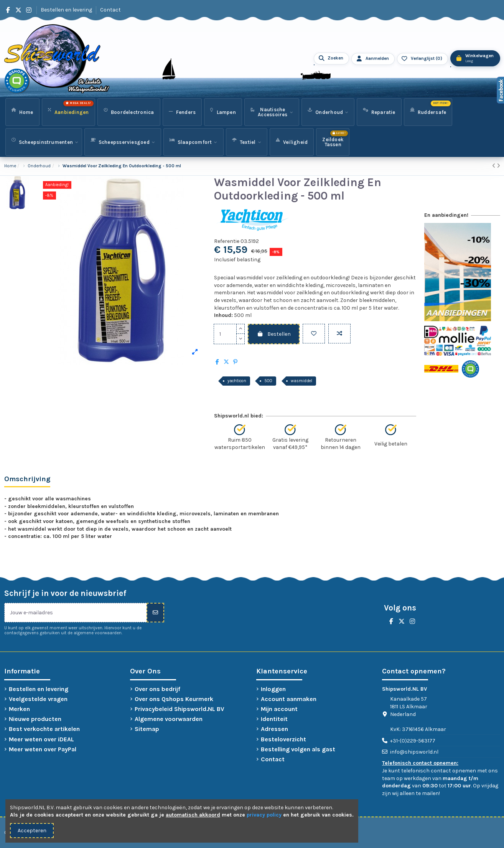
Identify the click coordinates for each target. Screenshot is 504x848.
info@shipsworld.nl (414, 752)
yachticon (237, 381)
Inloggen (273, 689)
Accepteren (32, 831)
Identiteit (274, 719)
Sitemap (147, 729)
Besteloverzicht (283, 739)
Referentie (227, 241)
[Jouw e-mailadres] (76, 613)
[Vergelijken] (339, 334)
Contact (110, 10)
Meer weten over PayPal (43, 749)
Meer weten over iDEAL (41, 739)
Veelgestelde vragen (38, 699)
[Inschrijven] (155, 613)
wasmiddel (301, 381)
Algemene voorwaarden (169, 719)
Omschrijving (27, 479)
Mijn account (279, 709)
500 (268, 381)
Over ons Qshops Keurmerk (174, 699)
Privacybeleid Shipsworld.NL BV (180, 709)
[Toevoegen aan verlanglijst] (314, 334)
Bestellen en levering (67, 10)
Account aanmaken (289, 699)
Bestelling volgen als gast (298, 749)
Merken (19, 709)
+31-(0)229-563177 (413, 741)
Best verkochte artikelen (44, 729)
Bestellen (274, 334)
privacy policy (264, 815)
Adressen (274, 729)
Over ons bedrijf (157, 689)
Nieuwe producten (35, 719)
